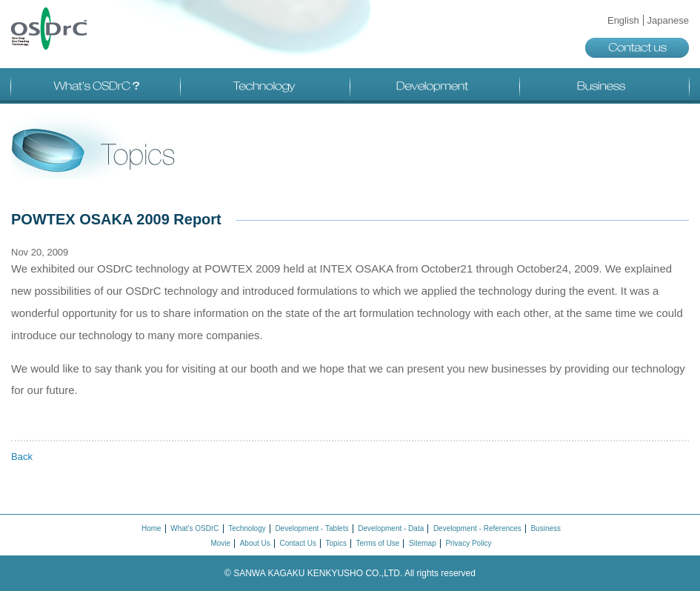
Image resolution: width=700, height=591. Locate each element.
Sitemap (423, 543)
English (623, 20)
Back (22, 457)
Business (604, 86)
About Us (255, 543)
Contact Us (297, 543)
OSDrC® (49, 29)
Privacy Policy (468, 543)
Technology (265, 86)
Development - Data (391, 528)
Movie (220, 543)
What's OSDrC (96, 86)
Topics (336, 543)
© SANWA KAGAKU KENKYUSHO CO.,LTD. (350, 573)
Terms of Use (378, 543)
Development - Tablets (311, 528)
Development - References (477, 528)
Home (151, 528)
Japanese (668, 20)
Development (435, 86)
